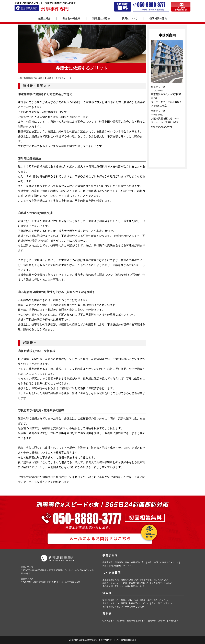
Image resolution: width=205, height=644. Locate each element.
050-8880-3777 (164, 127)
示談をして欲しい (111, 603)
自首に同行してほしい (162, 583)
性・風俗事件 (109, 621)
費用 (105, 566)
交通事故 (152, 621)
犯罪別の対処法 (101, 18)
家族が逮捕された (111, 580)
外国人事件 (174, 621)
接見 (150, 562)
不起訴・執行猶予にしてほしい (135, 583)
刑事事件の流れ (122, 562)
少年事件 (142, 621)
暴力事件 (121, 621)
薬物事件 (162, 621)
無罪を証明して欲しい (113, 586)
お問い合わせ (115, 566)
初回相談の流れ (158, 18)
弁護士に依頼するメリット (166, 562)
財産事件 (131, 621)
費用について (130, 18)
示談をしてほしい (111, 583)
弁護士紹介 (44, 18)
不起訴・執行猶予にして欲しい (135, 603)
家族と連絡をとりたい (135, 586)
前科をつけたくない (130, 580)
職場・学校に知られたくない (155, 580)
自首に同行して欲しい (162, 603)
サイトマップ (129, 566)
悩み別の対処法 (71, 18)
